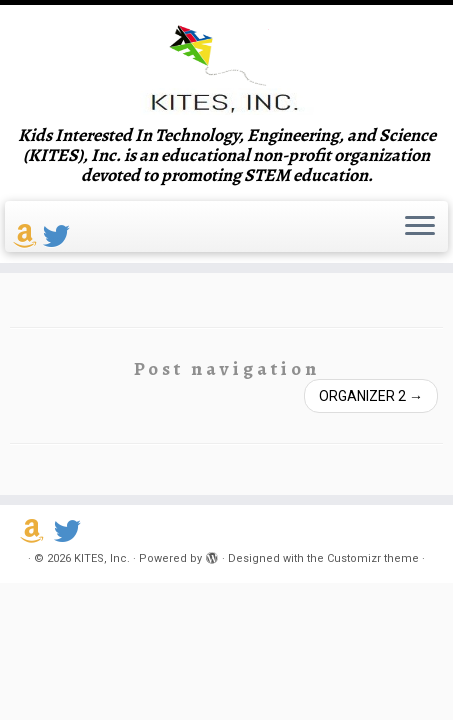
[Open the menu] (420, 227)
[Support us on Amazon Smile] (28, 237)
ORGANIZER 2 (371, 396)
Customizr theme (373, 558)
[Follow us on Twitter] (59, 237)
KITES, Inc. (102, 558)
